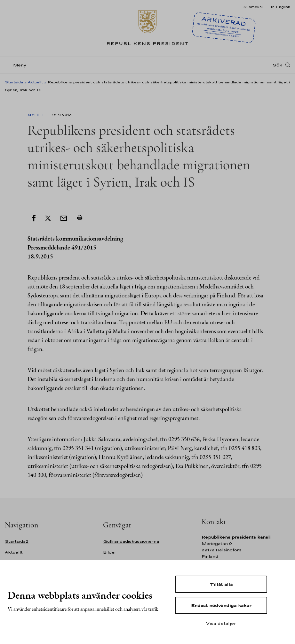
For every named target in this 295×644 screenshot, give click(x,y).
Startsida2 (17, 541)
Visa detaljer (221, 623)
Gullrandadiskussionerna (131, 541)
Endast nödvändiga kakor (221, 605)
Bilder (110, 552)
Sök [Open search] (277, 65)
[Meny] (17, 65)
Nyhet (37, 115)
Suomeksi (253, 7)
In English (280, 7)
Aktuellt (35, 82)
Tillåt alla (221, 584)
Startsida (14, 82)
